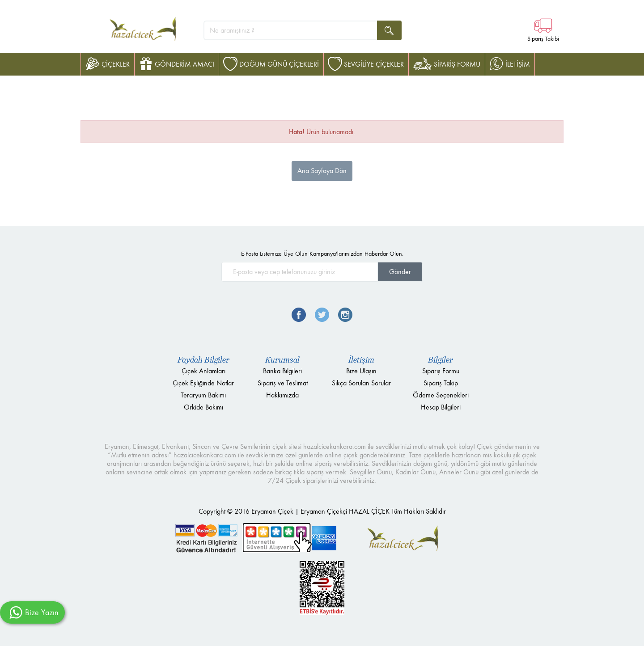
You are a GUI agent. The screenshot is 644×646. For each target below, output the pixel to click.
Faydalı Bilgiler (203, 360)
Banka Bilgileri (282, 371)
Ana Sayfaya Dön (322, 171)
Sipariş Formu (441, 371)
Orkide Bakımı (203, 407)
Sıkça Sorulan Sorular (361, 383)
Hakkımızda (282, 395)
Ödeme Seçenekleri (441, 395)
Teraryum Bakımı (203, 395)
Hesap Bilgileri (441, 407)
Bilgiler (441, 360)
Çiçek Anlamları (203, 371)
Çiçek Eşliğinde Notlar (203, 383)
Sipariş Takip (441, 383)
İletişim (361, 360)
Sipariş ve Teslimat (283, 383)
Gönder (400, 272)
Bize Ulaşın (361, 371)
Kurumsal (282, 360)
